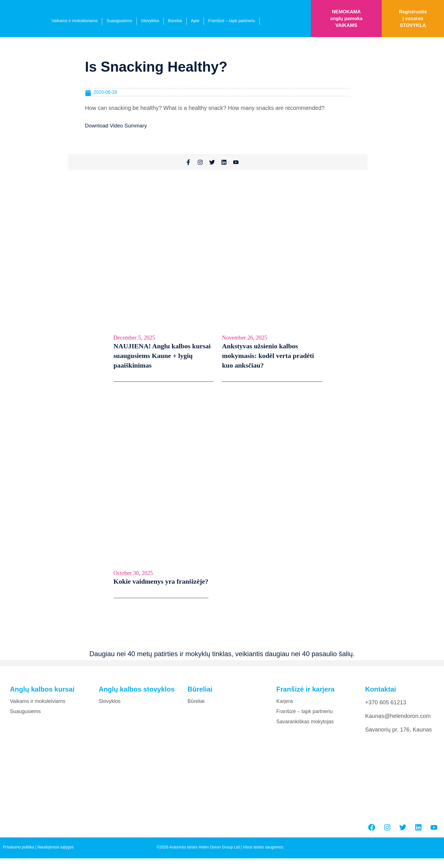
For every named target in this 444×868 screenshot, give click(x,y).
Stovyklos (150, 21)
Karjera (285, 705)
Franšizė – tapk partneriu (232, 21)
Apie (195, 21)
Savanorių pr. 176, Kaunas (398, 733)
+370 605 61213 (386, 706)
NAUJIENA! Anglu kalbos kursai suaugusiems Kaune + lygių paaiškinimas (162, 360)
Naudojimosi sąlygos (55, 851)
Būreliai (175, 21)
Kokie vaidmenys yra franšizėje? (161, 585)
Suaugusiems (119, 21)
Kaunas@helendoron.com (398, 720)
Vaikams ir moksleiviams (75, 21)
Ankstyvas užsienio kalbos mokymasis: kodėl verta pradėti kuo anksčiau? (268, 360)
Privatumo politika (19, 851)
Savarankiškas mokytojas (305, 726)
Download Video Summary (118, 126)
